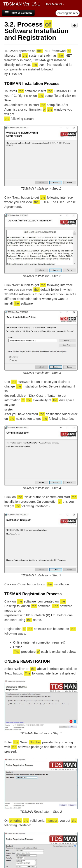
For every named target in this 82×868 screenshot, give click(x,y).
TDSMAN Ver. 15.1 (22, 4)
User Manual (55, 4)
